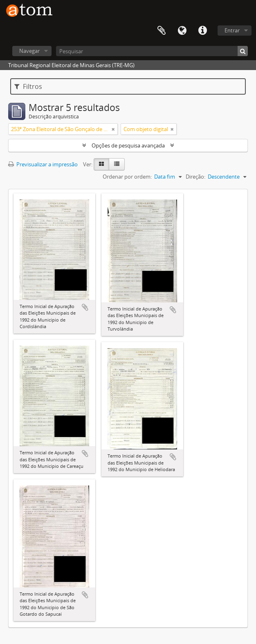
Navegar (29, 51)
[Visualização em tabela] (117, 164)
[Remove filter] (113, 129)
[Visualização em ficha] (101, 164)
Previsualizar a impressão (43, 164)
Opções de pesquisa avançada (128, 145)
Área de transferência (162, 31)
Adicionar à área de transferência (85, 307)
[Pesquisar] (152, 51)
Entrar (232, 30)
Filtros (28, 86)
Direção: (195, 177)
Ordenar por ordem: (127, 177)
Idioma (182, 31)
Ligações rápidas (202, 31)
